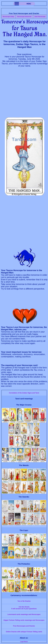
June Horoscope (40, 17)
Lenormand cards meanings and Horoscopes (24, 614)
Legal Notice (24, 642)
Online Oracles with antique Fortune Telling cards (24, 632)
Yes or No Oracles (24, 601)
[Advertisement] (24, 93)
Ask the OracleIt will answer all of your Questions (24, 608)
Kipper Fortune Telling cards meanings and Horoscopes (24, 620)
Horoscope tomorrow (24, 17)
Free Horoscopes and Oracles (24, 626)
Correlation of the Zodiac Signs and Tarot (24, 393)
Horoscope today (8, 17)
